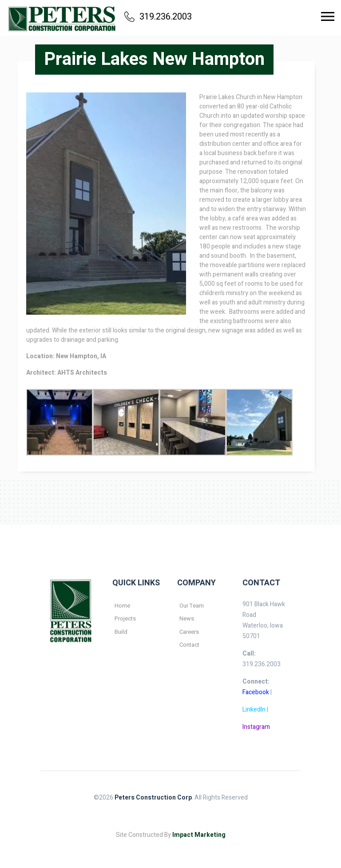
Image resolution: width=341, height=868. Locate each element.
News (187, 618)
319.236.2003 (158, 17)
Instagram (256, 727)
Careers (189, 632)
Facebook (256, 692)
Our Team (192, 606)
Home (122, 606)
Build (121, 632)
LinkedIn (254, 710)
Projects (125, 618)
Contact (189, 645)
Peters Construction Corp (153, 798)
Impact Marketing (199, 835)
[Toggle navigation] (328, 16)
